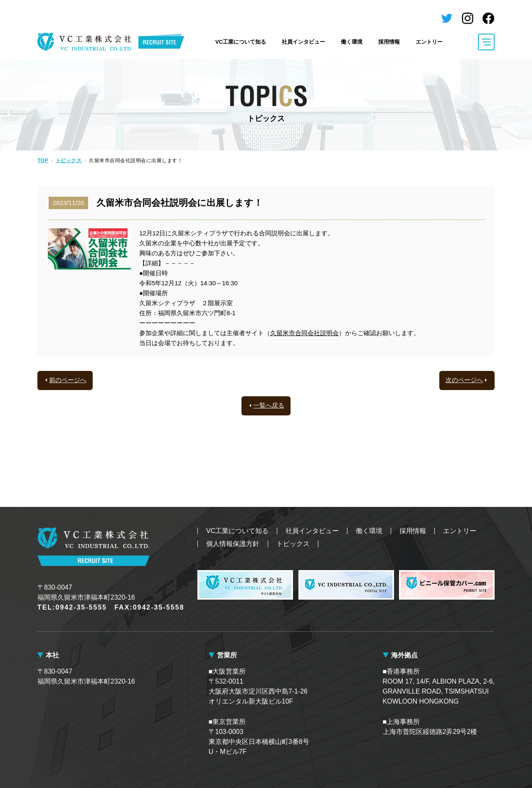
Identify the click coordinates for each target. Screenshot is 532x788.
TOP (43, 161)
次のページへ (464, 380)
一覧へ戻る (269, 405)
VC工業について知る (241, 42)
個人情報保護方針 (233, 544)
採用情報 (389, 42)
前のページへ (68, 380)
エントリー (429, 42)
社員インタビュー (303, 42)
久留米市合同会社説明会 (304, 333)
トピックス (69, 161)
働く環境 (352, 42)
